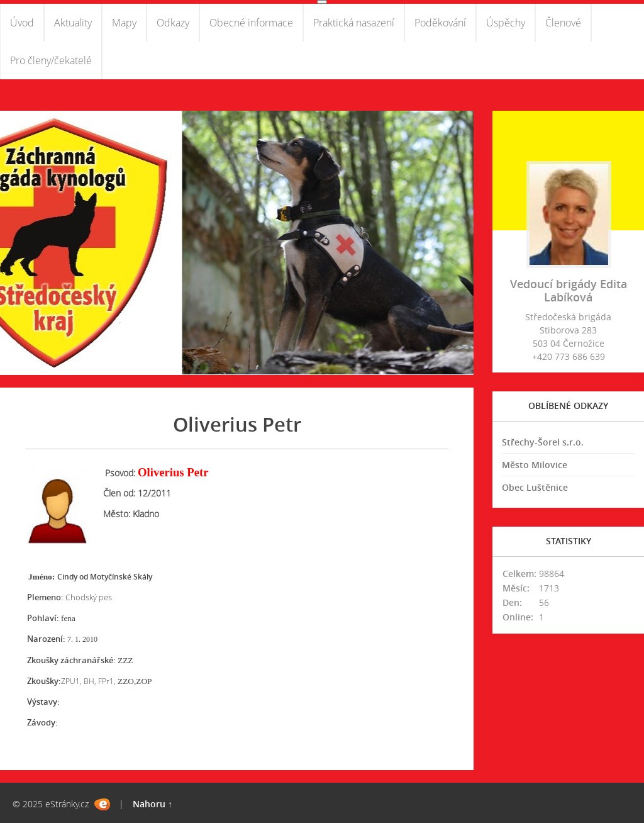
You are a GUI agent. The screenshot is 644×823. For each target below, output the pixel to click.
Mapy (124, 23)
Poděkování (440, 23)
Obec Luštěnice (535, 487)
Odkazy (173, 23)
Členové (563, 23)
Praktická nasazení (354, 23)
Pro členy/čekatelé (51, 60)
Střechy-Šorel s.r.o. (543, 442)
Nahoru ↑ (153, 804)
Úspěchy (506, 23)
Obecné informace (251, 23)
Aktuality (73, 23)
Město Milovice (535, 465)
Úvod (22, 23)
